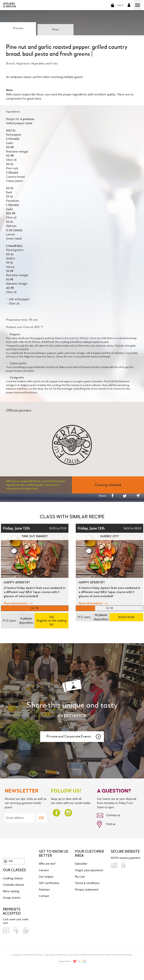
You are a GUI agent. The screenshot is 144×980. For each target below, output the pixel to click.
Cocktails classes (13, 885)
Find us (106, 824)
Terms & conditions (87, 883)
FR (8, 861)
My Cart (80, 877)
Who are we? (47, 864)
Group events (12, 898)
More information (18, 603)
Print (55, 30)
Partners (44, 890)
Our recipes (46, 877)
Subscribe (81, 864)
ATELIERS (10, 5)
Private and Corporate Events (74, 737)
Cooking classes (13, 878)
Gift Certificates (49, 883)
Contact (44, 896)
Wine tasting (11, 891)
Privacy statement (87, 890)
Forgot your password (89, 870)
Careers (44, 870)
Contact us (108, 815)
